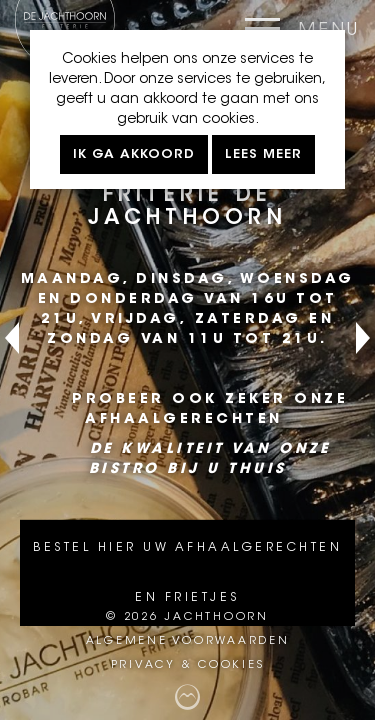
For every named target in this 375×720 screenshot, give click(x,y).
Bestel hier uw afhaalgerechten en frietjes (187, 573)
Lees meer (263, 154)
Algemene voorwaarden (188, 641)
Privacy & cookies (188, 665)
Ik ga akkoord (134, 154)
